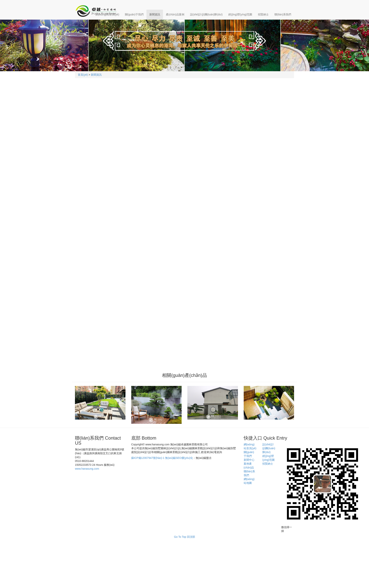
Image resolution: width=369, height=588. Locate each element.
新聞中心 (249, 460)
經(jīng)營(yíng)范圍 (240, 14)
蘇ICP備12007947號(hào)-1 (148, 458)
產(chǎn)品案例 (175, 14)
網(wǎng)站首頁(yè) (107, 14)
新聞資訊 (155, 14)
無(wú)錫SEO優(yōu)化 (179, 458)
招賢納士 (263, 14)
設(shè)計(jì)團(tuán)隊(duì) (206, 14)
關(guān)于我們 (134, 14)
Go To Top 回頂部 (184, 537)
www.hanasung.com (87, 469)
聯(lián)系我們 (283, 14)
